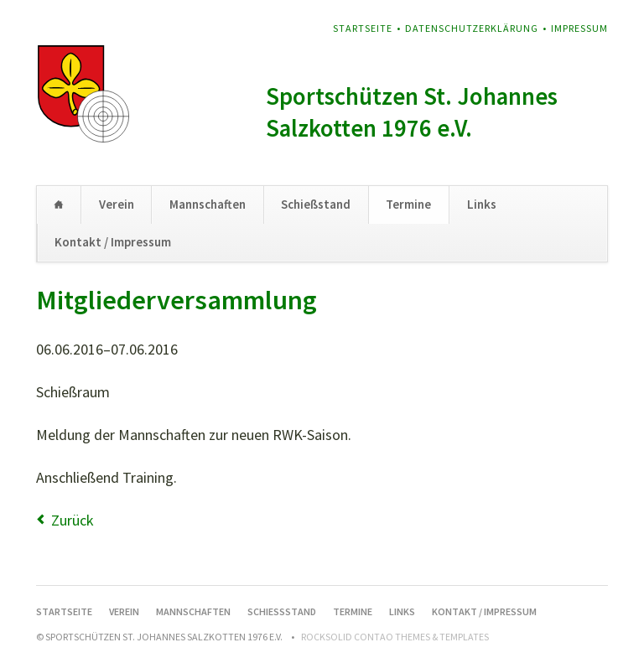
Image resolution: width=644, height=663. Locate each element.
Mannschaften (208, 204)
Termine (408, 204)
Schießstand (316, 204)
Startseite (363, 28)
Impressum (579, 28)
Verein (117, 204)
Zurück (73, 520)
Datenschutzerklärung (472, 28)
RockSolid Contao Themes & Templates (395, 637)
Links (482, 204)
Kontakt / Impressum (113, 242)
